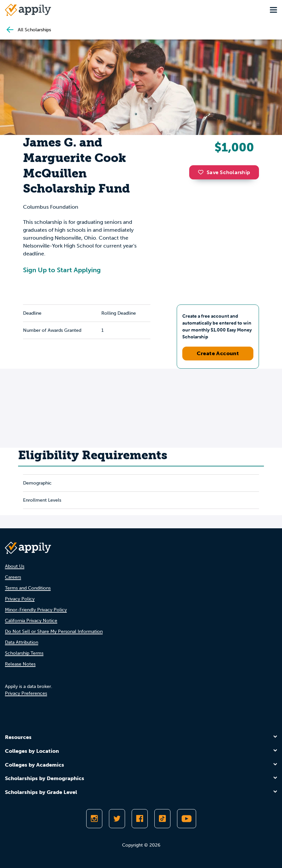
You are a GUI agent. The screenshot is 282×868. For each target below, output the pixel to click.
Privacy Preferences (26, 693)
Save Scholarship (224, 172)
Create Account (218, 353)
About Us (15, 566)
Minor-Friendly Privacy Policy (36, 610)
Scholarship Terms (24, 653)
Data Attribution (22, 642)
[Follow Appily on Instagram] (94, 819)
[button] (202, 172)
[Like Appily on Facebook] (140, 819)
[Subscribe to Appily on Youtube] (187, 819)
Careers (13, 577)
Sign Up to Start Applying (62, 270)
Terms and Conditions (28, 588)
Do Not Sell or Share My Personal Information (54, 631)
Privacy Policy (20, 599)
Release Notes (20, 664)
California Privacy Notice (31, 621)
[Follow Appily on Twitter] (117, 819)
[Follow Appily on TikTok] (162, 819)
